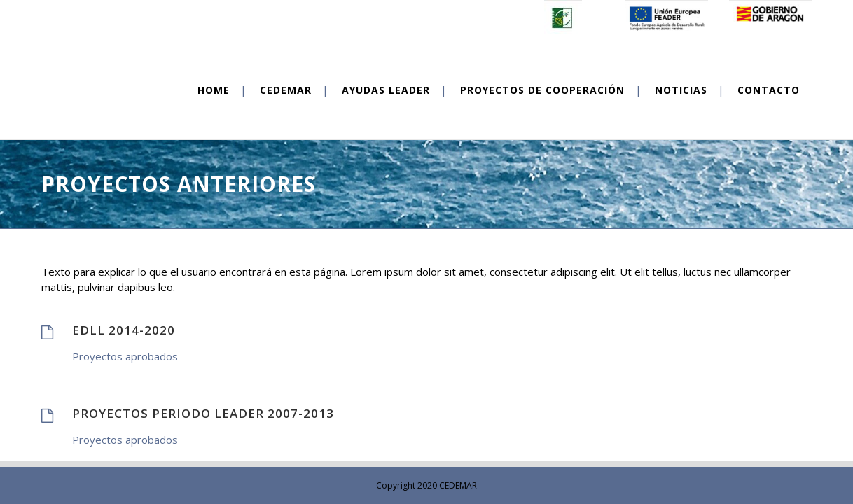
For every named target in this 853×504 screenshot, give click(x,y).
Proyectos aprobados (125, 356)
